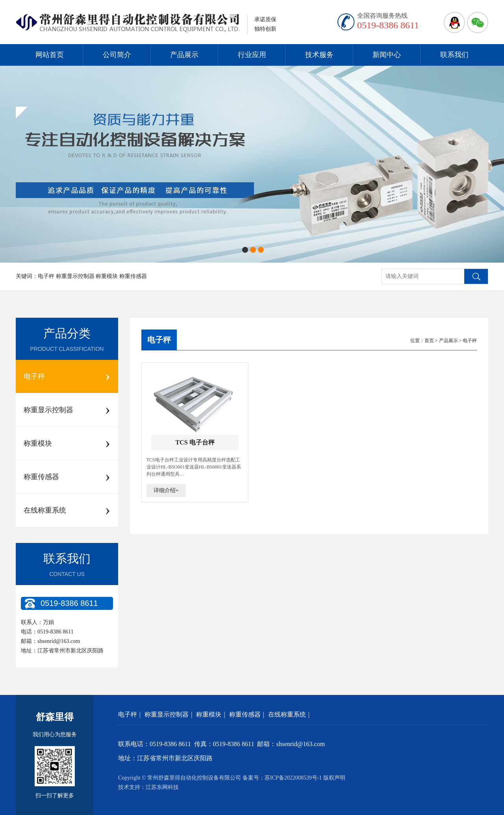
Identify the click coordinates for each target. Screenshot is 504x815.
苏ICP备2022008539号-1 (293, 778)
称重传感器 (245, 714)
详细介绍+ (166, 490)
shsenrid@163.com (59, 641)
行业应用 (252, 55)
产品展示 (184, 55)
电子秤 (159, 340)
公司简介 (117, 55)
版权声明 (334, 778)
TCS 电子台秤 (195, 442)
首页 (429, 341)
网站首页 (50, 55)
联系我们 (454, 55)
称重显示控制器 (167, 714)
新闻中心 (387, 55)
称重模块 (209, 714)
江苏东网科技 (162, 787)
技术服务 (319, 55)
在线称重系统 (287, 714)
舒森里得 (55, 717)
